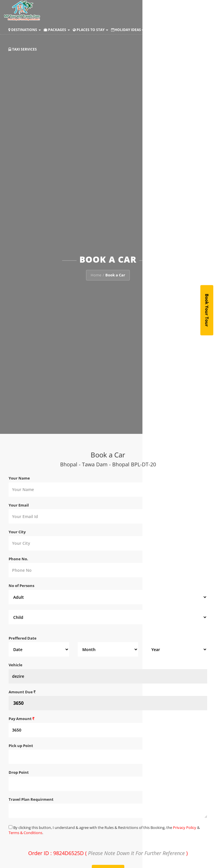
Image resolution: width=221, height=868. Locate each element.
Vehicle (16, 665)
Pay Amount (22, 719)
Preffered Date (23, 638)
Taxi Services (23, 49)
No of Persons (21, 586)
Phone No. (18, 559)
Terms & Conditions (25, 833)
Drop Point (19, 772)
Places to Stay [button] (91, 30)
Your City (17, 532)
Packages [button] (57, 30)
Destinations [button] (25, 30)
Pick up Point (21, 746)
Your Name (19, 478)
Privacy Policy (185, 827)
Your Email (19, 505)
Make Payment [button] (165, 30)
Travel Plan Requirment (31, 799)
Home (96, 275)
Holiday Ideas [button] (127, 30)
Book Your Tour (207, 310)
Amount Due (22, 692)
